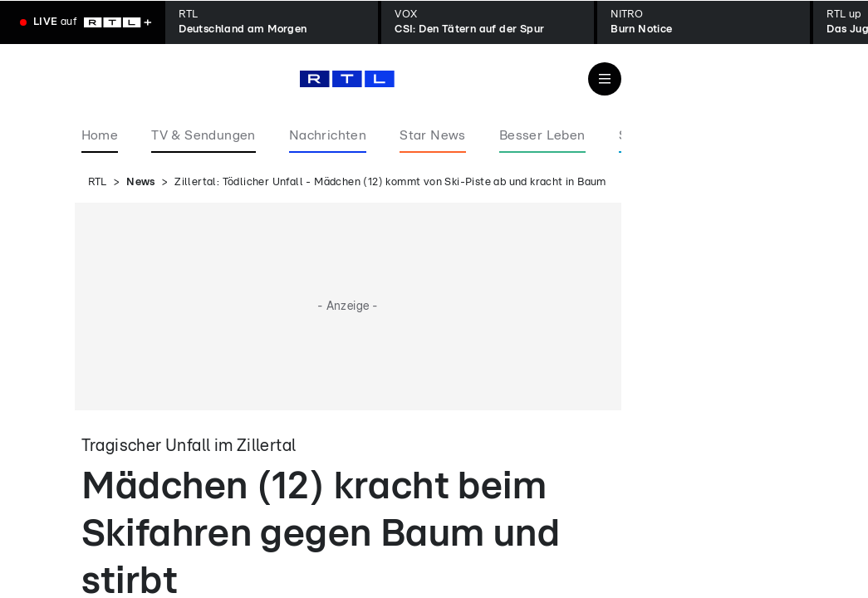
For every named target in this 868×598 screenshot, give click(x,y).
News (141, 182)
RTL (98, 182)
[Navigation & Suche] (605, 79)
